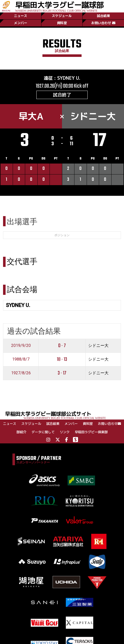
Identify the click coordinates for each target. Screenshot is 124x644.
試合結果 (103, 16)
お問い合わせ (103, 23)
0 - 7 (62, 346)
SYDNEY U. (69, 78)
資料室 (62, 23)
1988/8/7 (21, 359)
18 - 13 (62, 359)
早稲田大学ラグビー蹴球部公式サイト (65, 415)
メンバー (21, 23)
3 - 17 (62, 373)
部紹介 (21, 432)
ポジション (62, 235)
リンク (65, 432)
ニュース (21, 16)
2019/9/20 (21, 345)
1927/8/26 (21, 373)
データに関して (43, 432)
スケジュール (62, 16)
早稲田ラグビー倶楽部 (91, 432)
